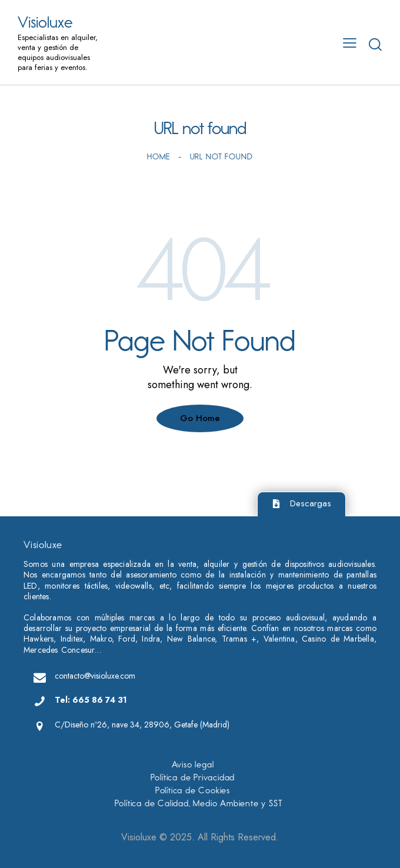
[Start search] (375, 44)
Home (158, 157)
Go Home (200, 418)
